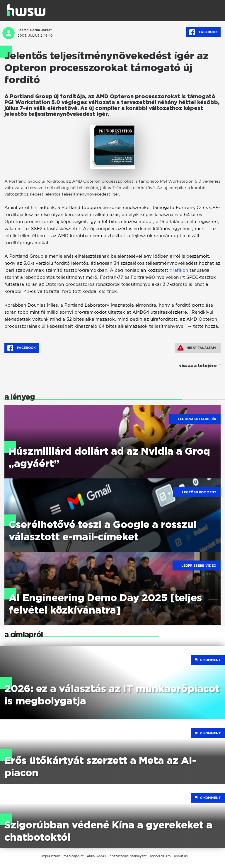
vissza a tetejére (198, 366)
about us (181, 856)
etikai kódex (97, 856)
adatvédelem (160, 856)
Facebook (203, 32)
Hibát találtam (197, 348)
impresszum (51, 856)
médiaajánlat (74, 856)
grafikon (179, 270)
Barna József (41, 30)
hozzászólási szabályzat (128, 856)
